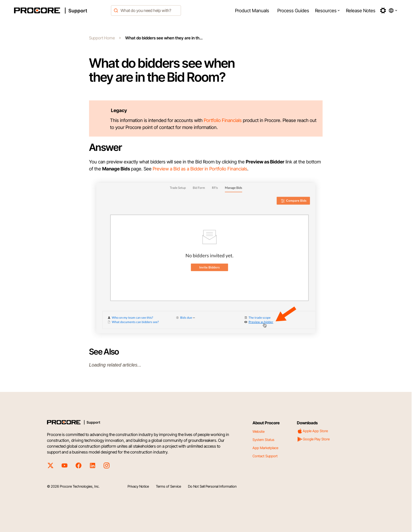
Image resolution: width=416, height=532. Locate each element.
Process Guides (293, 11)
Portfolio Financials (223, 120)
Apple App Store (312, 431)
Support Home (102, 38)
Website (259, 431)
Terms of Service (168, 486)
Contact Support (265, 456)
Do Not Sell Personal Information (212, 486)
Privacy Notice (138, 486)
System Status (263, 440)
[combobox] (146, 11)
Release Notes (361, 11)
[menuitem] (252, 11)
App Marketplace (265, 448)
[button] (328, 11)
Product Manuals (252, 11)
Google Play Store (313, 439)
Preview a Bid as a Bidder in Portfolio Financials (200, 169)
